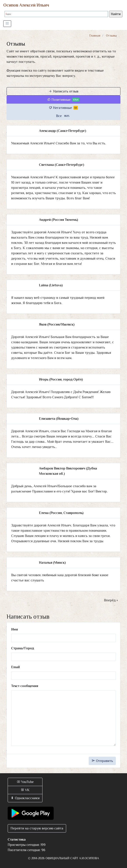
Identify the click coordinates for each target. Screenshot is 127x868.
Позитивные (63, 100)
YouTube (25, 782)
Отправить (102, 761)
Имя (14, 629)
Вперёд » (111, 600)
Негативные (63, 108)
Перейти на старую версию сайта (37, 828)
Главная (95, 35)
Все (63, 116)
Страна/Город (23, 648)
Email (15, 667)
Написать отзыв (64, 91)
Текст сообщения (25, 686)
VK (25, 790)
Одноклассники (25, 798)
